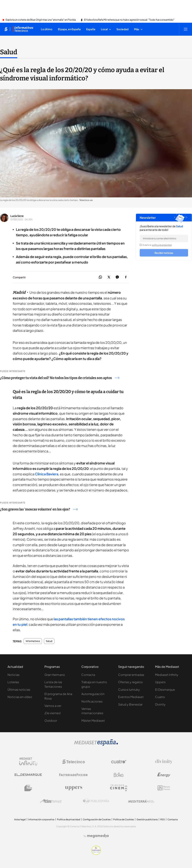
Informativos (33, 641)
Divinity (160, 704)
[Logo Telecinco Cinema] (119, 788)
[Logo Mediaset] (96, 745)
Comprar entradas (131, 675)
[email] (164, 239)
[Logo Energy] (164, 775)
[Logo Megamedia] (98, 836)
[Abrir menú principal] (186, 29)
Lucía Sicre (17, 216)
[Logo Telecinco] (73, 762)
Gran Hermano (55, 675)
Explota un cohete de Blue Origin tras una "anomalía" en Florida (41, 20)
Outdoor (51, 720)
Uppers (160, 682)
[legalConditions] (141, 245)
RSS (163, 819)
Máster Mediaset (93, 720)
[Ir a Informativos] (23, 29)
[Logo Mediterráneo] (141, 801)
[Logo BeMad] (28, 788)
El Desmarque (165, 689)
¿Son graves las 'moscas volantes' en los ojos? (39, 509)
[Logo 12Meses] (164, 788)
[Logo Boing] (119, 775)
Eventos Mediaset (131, 697)
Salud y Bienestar (130, 704)
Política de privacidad (69, 819)
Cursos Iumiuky (129, 689)
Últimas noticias (19, 689)
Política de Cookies (124, 819)
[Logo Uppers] (73, 788)
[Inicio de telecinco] (6, 29)
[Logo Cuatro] (119, 762)
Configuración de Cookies (97, 819)
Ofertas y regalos (130, 682)
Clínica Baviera (47, 474)
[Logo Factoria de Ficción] (73, 775)
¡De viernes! (53, 713)
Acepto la (157, 245)
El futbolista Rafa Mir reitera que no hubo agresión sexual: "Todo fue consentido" (129, 20)
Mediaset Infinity (167, 675)
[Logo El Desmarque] (28, 775)
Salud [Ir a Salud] (9, 52)
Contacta (88, 675)
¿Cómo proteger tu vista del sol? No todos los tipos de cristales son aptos (60, 378)
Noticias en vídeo (20, 697)
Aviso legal (20, 819)
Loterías (13, 682)
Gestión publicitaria (147, 819)
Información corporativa (41, 819)
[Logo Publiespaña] (96, 801)
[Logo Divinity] (164, 762)
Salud (49, 641)
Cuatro (160, 697)
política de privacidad (162, 245)
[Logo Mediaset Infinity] (28, 762)
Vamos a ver (53, 706)
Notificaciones (92, 701)
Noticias (13, 675)
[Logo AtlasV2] (51, 801)
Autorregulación (93, 694)
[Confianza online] (96, 854)
